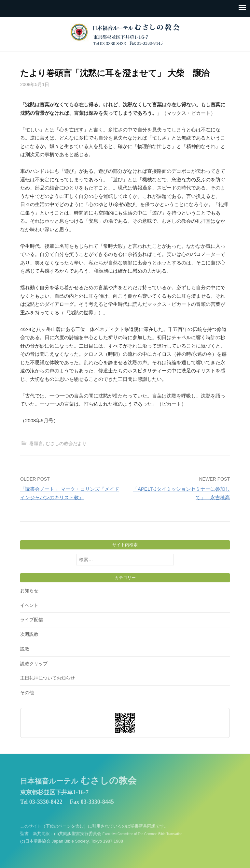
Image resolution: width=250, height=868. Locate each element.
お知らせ (29, 591)
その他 (27, 693)
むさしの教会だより (66, 443)
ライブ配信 (32, 620)
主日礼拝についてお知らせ (48, 678)
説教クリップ (34, 664)
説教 (25, 649)
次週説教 (29, 634)
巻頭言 (36, 443)
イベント (29, 605)
